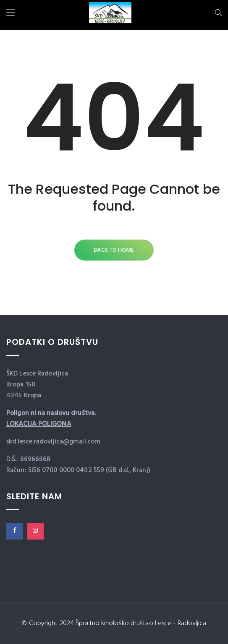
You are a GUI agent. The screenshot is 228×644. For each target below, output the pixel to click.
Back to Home (114, 250)
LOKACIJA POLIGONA (39, 424)
